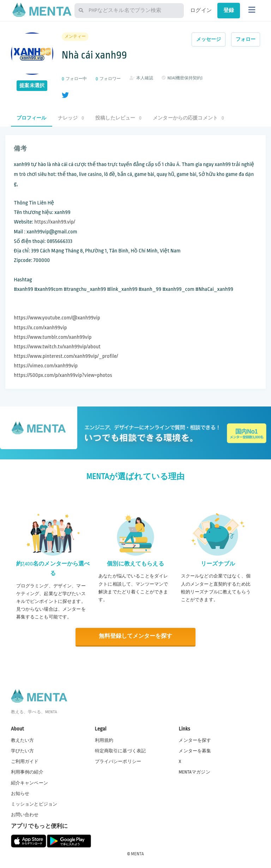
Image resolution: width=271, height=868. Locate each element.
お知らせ (20, 793)
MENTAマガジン (194, 772)
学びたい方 (23, 751)
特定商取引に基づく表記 (121, 751)
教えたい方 (23, 740)
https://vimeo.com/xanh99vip (46, 366)
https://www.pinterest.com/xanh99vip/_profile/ (66, 356)
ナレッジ (71, 118)
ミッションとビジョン (34, 803)
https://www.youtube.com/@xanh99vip (57, 318)
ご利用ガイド (25, 761)
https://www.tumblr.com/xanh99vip (53, 337)
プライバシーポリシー (118, 761)
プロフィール (32, 118)
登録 (229, 10)
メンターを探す (195, 740)
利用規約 (104, 740)
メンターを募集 (195, 751)
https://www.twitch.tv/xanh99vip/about (57, 347)
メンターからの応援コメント (188, 118)
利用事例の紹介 (27, 772)
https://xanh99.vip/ (55, 222)
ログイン (201, 10)
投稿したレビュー (118, 118)
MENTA (137, 854)
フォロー (246, 39)
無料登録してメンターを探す (135, 636)
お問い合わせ (25, 814)
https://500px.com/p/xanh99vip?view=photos (63, 375)
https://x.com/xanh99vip (40, 328)
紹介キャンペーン (29, 782)
